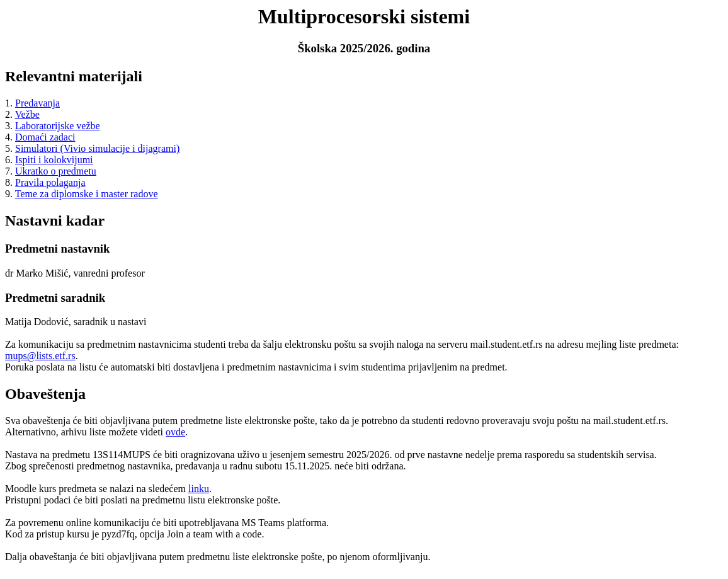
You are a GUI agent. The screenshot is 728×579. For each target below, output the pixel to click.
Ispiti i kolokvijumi (54, 160)
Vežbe (27, 114)
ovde (175, 432)
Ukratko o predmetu (56, 171)
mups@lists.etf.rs (40, 356)
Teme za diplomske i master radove (87, 194)
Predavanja (37, 103)
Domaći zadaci (45, 137)
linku (199, 489)
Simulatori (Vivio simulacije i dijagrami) (97, 148)
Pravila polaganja (50, 182)
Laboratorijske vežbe (58, 126)
